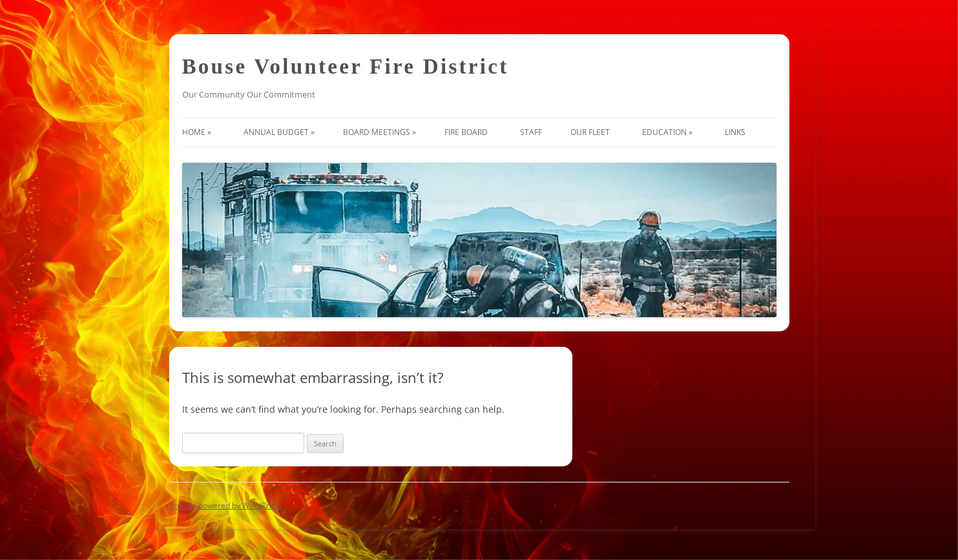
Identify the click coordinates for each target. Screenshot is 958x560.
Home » (199, 132)
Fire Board (468, 132)
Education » (669, 132)
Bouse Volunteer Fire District (346, 67)
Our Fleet (592, 132)
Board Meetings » (380, 132)
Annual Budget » (279, 132)
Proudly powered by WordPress (225, 505)
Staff (531, 132)
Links (737, 132)
